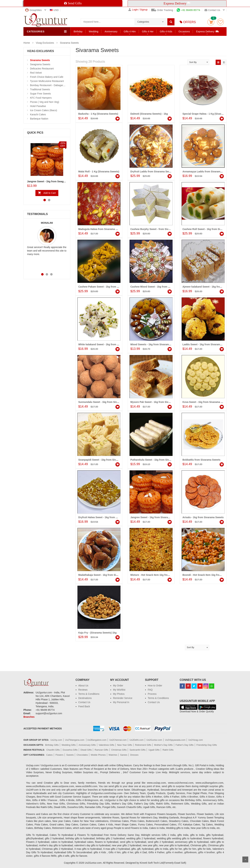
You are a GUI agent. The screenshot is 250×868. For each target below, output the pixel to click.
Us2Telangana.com (75, 740)
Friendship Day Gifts (207, 745)
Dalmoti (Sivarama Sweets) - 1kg (149, 114)
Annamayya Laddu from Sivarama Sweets (207, 172)
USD (54, 10)
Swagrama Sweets (40, 64)
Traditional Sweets (40, 89)
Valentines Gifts (106, 745)
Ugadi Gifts (154, 750)
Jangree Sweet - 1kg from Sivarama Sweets (155, 517)
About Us (83, 686)
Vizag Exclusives (45, 43)
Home (27, 43)
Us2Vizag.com (196, 740)
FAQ (150, 690)
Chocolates (82, 755)
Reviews (83, 690)
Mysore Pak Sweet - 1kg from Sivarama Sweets (157, 402)
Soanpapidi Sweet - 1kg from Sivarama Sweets (105, 460)
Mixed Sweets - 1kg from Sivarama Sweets (155, 344)
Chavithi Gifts (53, 750)
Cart (211, 22)
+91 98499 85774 (188, 10)
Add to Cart (50, 193)
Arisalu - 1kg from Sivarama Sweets (203, 517)
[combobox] (151, 21)
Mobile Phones (98, 755)
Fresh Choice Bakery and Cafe (47, 77)
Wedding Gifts (69, 745)
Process (152, 694)
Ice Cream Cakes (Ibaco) (44, 110)
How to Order (155, 686)
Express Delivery (208, 31)
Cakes (49, 755)
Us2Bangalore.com (97, 740)
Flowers (60, 755)
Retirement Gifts (143, 745)
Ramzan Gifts (101, 750)
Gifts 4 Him (130, 31)
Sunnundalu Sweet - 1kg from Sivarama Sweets (106, 402)
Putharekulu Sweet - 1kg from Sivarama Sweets (158, 460)
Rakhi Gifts (168, 750)
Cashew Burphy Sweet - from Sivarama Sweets (157, 229)
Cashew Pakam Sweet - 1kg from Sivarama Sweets (107, 287)
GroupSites (33, 10)
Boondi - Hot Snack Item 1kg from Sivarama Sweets (212, 575)
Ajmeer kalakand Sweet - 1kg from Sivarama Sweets (212, 287)
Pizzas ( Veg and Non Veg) (45, 102)
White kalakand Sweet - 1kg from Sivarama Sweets (107, 344)
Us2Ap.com (56, 740)
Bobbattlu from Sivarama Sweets (201, 460)
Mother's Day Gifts (163, 745)
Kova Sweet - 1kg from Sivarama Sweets (206, 402)
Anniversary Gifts (87, 745)
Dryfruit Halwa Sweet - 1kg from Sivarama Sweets (107, 517)
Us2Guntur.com (154, 740)
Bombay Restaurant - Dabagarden (49, 85)
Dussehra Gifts (70, 750)
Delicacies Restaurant (42, 69)
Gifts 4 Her (148, 31)
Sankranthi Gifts (138, 750)
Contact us (212, 10)
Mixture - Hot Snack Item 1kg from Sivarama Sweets (160, 575)
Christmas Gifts (119, 750)
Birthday (78, 31)
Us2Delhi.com (137, 740)
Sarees (124, 755)
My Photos (119, 694)
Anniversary (111, 31)
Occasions (184, 31)
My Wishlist (119, 690)
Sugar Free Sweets (40, 94)
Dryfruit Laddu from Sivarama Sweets (152, 172)
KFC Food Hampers (41, 98)
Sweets (70, 755)
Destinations (85, 698)
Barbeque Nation (39, 119)
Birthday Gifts (52, 745)
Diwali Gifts (86, 750)
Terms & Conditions (89, 694)
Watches (113, 755)
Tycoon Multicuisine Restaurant (47, 81)
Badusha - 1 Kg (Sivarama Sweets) (98, 114)
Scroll (245, 859)
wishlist (220, 22)
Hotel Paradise (38, 106)
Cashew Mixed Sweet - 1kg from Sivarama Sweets (159, 287)
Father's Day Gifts (185, 745)
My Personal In (121, 702)
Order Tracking (162, 10)
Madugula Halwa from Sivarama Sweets (101, 229)
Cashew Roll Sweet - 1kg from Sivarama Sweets (210, 229)
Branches (29, 717)
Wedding (93, 31)
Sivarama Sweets (69, 43)
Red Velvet (36, 73)
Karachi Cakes (38, 114)
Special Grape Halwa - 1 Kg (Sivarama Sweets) (209, 114)
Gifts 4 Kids (166, 31)
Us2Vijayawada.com (175, 740)
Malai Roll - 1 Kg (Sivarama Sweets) (99, 172)
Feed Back (84, 706)
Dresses (134, 755)
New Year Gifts (125, 745)
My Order (118, 686)
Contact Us (84, 702)
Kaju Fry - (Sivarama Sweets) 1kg (97, 633)
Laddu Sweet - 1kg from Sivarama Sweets (206, 344)
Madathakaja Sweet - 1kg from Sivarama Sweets (106, 575)
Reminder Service (123, 698)
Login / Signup (138, 10)
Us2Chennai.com (118, 740)
